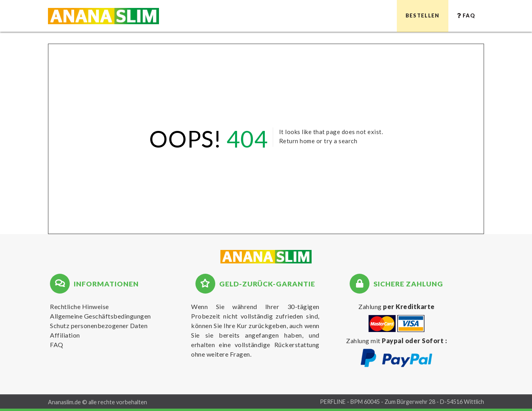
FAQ (57, 345)
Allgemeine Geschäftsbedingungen (100, 316)
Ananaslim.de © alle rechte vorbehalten (98, 402)
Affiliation (65, 335)
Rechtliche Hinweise (79, 306)
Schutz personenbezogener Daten (99, 326)
